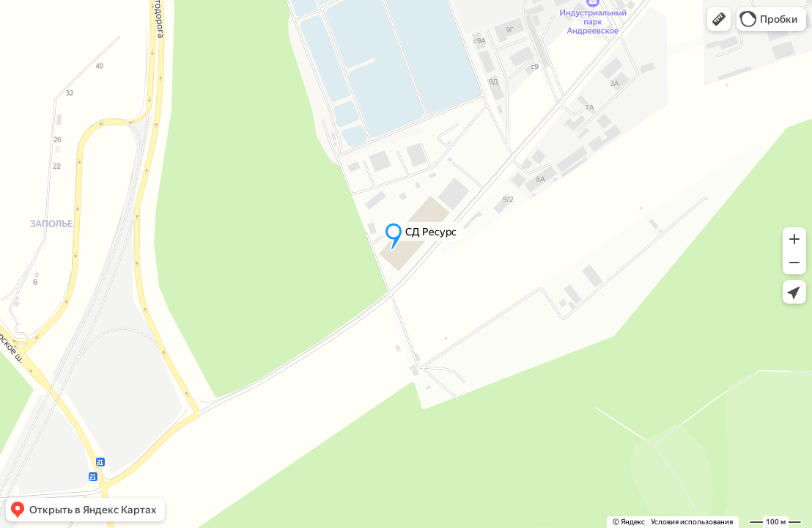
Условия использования (692, 522)
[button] (719, 19)
